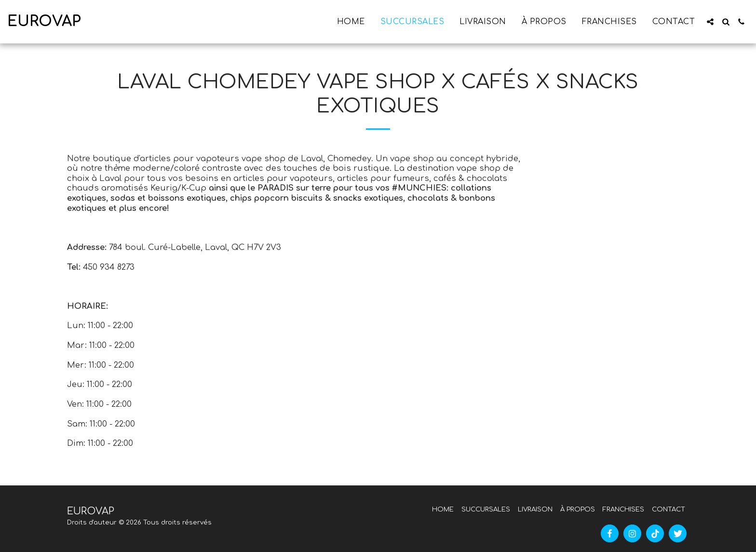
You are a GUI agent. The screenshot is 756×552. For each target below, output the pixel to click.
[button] (710, 22)
